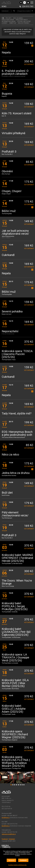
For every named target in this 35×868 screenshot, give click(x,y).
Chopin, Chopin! (12, 191)
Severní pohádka (12, 312)
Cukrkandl (8, 255)
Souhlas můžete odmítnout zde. (17, 865)
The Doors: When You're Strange (17, 582)
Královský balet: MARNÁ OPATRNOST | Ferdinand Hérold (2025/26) (17, 558)
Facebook (5, 839)
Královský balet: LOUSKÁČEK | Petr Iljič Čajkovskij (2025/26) (16, 632)
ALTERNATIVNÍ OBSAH (9, 21)
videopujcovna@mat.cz (9, 834)
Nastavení (11, 860)
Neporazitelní (10, 331)
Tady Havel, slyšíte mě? (17, 414)
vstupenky (29, 64)
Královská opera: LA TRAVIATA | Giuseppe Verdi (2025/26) (15, 658)
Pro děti (8, 18)
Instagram (12, 839)
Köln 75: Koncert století (17, 113)
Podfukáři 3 (9, 152)
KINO (4, 6)
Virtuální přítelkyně (14, 133)
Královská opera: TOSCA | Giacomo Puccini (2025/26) (17, 354)
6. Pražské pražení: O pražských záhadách (15, 72)
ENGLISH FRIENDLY (24, 23)
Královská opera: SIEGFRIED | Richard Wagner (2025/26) (15, 734)
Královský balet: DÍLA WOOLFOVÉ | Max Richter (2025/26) (15, 683)
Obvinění (7, 171)
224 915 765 (28, 6)
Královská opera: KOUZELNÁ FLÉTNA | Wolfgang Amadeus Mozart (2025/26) (16, 762)
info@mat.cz (6, 818)
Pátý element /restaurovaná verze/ (15, 514)
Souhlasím (23, 860)
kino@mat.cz (6, 826)
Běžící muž (9, 211)
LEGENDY (5, 23)
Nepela (6, 53)
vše (3, 18)
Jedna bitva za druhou (16, 473)
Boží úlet (7, 493)
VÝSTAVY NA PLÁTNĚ (24, 21)
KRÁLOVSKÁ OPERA (8, 20)
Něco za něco (10, 455)
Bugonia (7, 94)
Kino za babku (18, 18)
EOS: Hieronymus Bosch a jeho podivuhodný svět (17, 433)
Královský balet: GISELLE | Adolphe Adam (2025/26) (14, 709)
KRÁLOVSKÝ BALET (22, 20)
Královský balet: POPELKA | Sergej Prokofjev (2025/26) (15, 606)
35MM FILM (13, 23)
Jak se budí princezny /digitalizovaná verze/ (15, 232)
